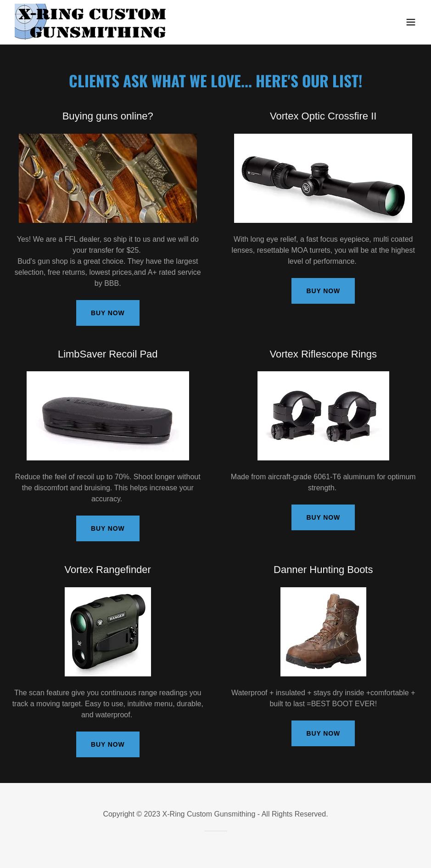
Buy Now (108, 313)
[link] (92, 22)
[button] (411, 22)
